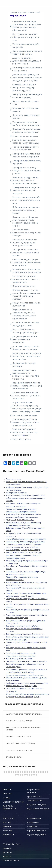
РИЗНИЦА (7, 856)
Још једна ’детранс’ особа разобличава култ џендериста (25, 339)
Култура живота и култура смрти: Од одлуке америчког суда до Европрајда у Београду (27, 294)
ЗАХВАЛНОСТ (9, 835)
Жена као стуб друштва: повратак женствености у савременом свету (25, 432)
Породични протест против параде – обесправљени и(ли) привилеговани (27, 386)
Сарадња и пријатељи (36, 831)
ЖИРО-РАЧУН (9, 818)
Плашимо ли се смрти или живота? (25, 110)
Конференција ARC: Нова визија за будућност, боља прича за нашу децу (26, 422)
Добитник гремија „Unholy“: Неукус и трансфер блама (26, 348)
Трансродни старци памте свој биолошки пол (26, 148)
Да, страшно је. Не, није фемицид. (24, 365)
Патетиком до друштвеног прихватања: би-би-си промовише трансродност (26, 180)
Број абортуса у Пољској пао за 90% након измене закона (27, 271)
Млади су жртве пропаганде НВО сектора (26, 304)
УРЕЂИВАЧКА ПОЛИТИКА (14, 802)
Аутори (23, 12)
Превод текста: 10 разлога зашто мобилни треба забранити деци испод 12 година (25, 221)
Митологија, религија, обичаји (19, 721)
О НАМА (6, 798)
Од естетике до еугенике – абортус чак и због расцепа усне (26, 37)
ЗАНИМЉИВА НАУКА (12, 844)
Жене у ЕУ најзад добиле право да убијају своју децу (26, 141)
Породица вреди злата (24, 286)
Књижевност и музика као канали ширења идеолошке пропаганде (26, 396)
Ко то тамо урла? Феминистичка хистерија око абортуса (27, 233)
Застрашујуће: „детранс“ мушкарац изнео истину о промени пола (25, 279)
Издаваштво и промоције (38, 809)
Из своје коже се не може (25, 415)
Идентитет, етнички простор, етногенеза (24, 714)
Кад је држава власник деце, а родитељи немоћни (27, 52)
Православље (33, 822)
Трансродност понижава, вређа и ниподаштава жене (26, 124)
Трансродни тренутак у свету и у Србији (27, 162)
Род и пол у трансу (22, 439)
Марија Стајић (34, 12)
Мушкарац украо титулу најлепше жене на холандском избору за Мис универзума (26, 374)
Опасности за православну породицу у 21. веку (26, 324)
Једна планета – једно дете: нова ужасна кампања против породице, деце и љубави (27, 78)
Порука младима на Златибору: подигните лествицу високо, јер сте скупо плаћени (24, 314)
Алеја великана (34, 826)
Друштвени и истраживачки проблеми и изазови (23, 729)
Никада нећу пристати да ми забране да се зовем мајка (27, 130)
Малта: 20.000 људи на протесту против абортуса (25, 331)
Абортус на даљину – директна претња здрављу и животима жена (27, 61)
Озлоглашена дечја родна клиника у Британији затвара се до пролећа (27, 262)
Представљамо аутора (37, 805)
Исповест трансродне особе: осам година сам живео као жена (26, 200)
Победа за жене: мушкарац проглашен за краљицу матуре (26, 210)
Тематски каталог (35, 801)
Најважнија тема (34, 818)
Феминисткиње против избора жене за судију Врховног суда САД (24, 87)
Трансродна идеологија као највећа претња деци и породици (26, 190)
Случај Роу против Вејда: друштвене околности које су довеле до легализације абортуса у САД (27, 26)
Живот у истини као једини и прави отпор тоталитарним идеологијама (27, 356)
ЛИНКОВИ (7, 831)
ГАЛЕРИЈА (7, 848)
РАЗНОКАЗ (7, 852)
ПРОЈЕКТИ (7, 826)
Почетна (14, 12)
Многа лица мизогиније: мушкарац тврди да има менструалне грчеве (25, 243)
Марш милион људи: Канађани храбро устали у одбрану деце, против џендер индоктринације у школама (27, 407)
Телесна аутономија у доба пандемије (26, 46)
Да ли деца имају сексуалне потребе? (26, 117)
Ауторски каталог (35, 796)
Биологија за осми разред (25, 136)
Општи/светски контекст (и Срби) (20, 743)
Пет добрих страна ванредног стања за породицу (27, 96)
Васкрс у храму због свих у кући (25, 103)
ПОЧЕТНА (7, 790)
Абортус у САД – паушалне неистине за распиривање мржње (26, 252)
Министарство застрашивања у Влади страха (27, 69)
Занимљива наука (14, 757)
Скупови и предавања (36, 835)
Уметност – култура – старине (19, 737)
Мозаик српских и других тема (19, 750)
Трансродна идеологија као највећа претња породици (26, 155)
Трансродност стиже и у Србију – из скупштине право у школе (27, 171)
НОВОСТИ (7, 794)
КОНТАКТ (7, 822)
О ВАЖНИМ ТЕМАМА (12, 861)
